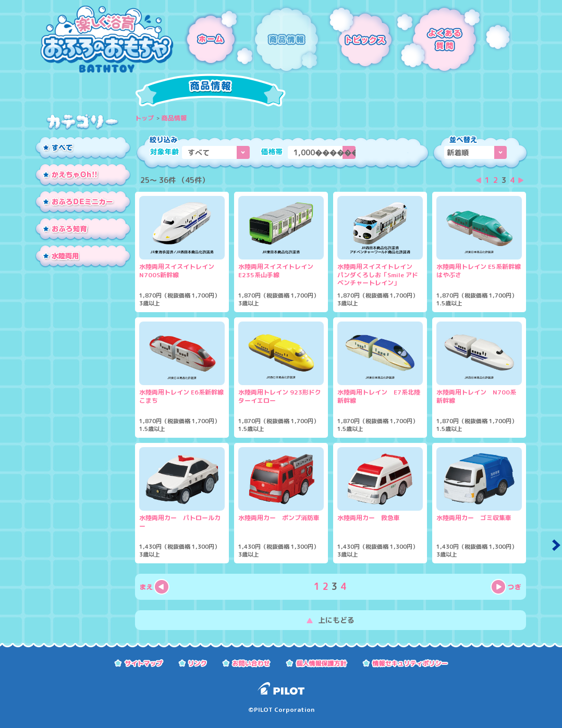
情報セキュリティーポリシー (405, 663)
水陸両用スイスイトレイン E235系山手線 (279, 271)
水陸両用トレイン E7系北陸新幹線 (379, 397)
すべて (83, 149)
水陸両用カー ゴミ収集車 (474, 518)
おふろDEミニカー (83, 203)
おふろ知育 (83, 230)
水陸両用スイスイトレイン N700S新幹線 (180, 271)
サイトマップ (139, 663)
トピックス (358, 39)
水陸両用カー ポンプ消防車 (279, 518)
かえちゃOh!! (83, 176)
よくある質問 (454, 39)
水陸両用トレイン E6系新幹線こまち (181, 397)
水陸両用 (83, 257)
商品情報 (288, 39)
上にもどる (336, 620)
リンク (193, 663)
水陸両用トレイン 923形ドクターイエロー (280, 397)
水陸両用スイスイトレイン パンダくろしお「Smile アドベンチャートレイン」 (378, 275)
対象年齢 (164, 152)
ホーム (213, 39)
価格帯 (272, 152)
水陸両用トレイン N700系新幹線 (476, 397)
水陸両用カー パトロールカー (180, 522)
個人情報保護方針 (317, 663)
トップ (144, 118)
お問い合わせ (247, 663)
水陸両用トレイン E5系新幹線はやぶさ (479, 271)
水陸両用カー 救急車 (369, 518)
